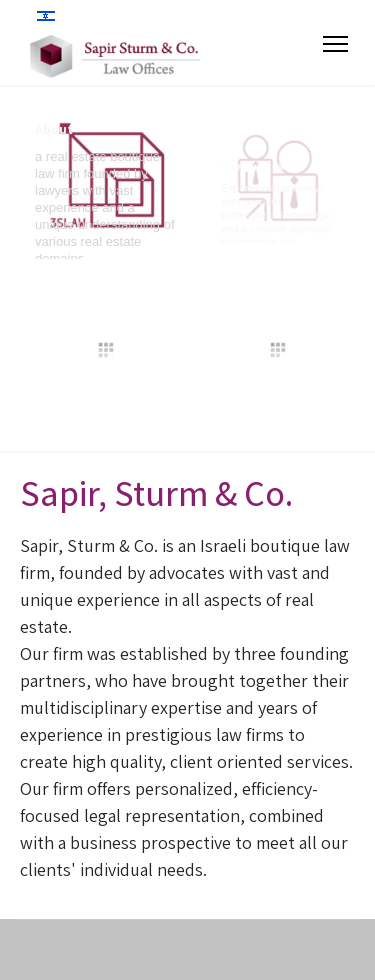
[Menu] (335, 44)
